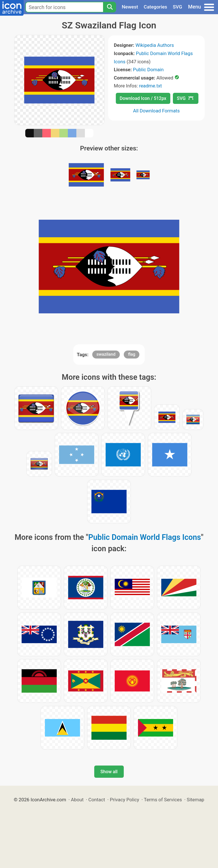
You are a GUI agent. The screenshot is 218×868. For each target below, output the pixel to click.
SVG (178, 7)
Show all (109, 772)
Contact (97, 800)
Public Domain (148, 70)
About (77, 800)
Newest (130, 7)
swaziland (106, 354)
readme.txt (150, 86)
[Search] (110, 7)
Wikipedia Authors (155, 45)
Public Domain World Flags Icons (145, 537)
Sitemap (196, 800)
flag (132, 354)
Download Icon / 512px (143, 98)
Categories (155, 7)
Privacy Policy (124, 800)
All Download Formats (157, 111)
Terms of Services (163, 800)
